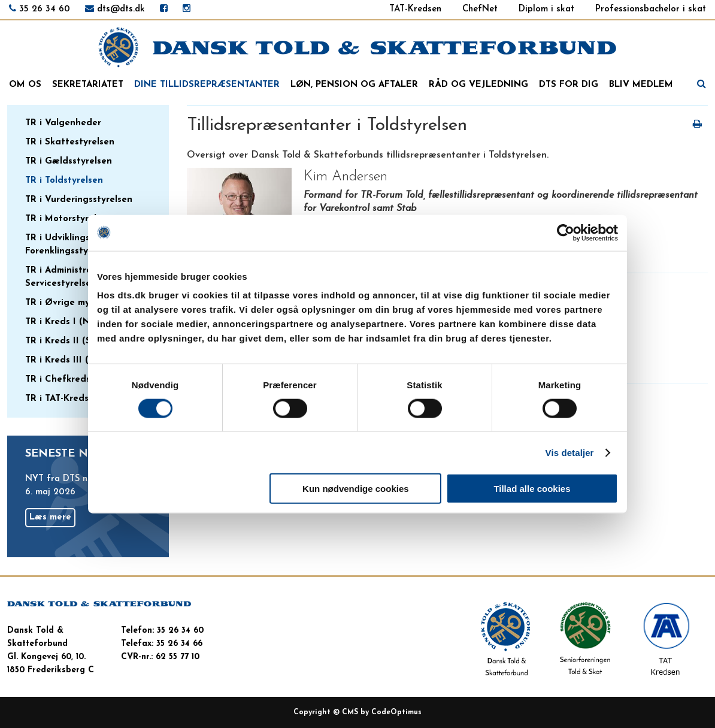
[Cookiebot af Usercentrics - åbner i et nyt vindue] (566, 232)
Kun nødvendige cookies (356, 489)
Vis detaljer (570, 452)
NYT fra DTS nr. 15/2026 (77, 479)
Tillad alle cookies (532, 489)
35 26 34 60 (45, 9)
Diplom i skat (546, 9)
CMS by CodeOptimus (382, 712)
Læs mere (50, 517)
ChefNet (480, 9)
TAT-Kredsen (415, 9)
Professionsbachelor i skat (651, 9)
